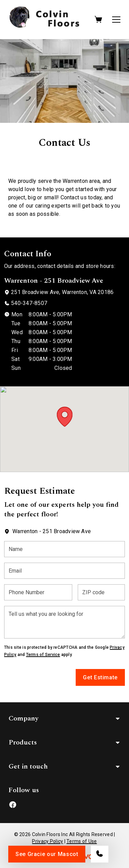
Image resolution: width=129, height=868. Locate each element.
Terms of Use (82, 841)
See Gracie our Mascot (47, 854)
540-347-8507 (29, 303)
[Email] (64, 571)
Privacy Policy (47, 841)
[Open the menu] (116, 20)
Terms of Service (43, 655)
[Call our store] (100, 854)
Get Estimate (100, 677)
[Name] (64, 549)
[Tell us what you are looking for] (64, 622)
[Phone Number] (38, 592)
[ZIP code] (101, 592)
